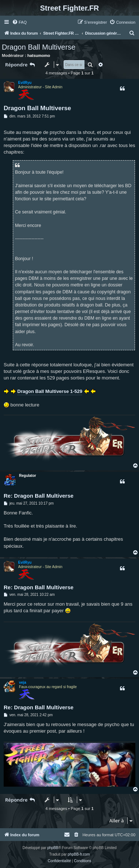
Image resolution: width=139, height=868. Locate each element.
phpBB (53, 848)
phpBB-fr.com (79, 854)
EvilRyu (25, 83)
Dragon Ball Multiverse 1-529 (50, 391)
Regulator (28, 476)
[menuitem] (19, 22)
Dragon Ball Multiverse (39, 47)
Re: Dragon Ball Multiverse (39, 496)
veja (22, 682)
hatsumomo (39, 55)
